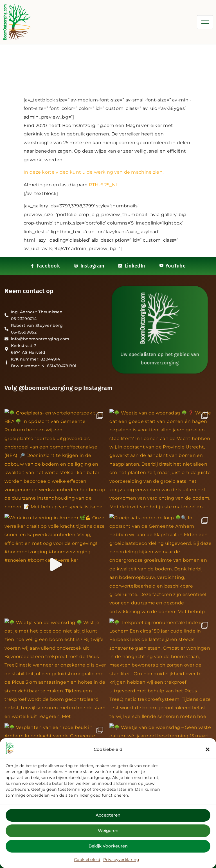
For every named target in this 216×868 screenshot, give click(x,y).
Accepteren (108, 815)
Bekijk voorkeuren (108, 846)
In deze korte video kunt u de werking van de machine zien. (94, 172)
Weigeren (108, 830)
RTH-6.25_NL (103, 185)
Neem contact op (29, 291)
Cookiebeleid (87, 860)
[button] (208, 749)
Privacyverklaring (121, 860)
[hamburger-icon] (205, 22)
